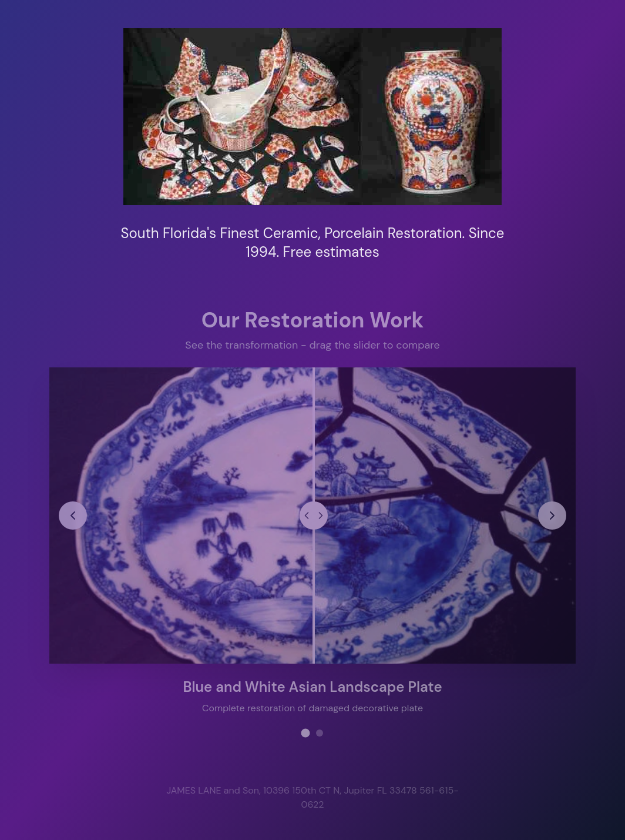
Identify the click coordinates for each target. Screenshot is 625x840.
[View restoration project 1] (306, 732)
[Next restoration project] (552, 515)
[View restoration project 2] (320, 732)
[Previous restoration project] (73, 515)
